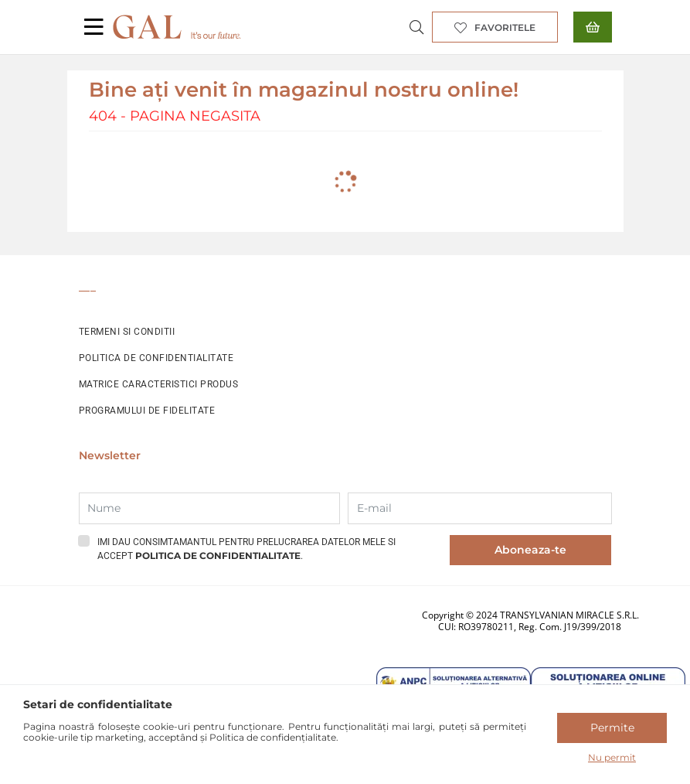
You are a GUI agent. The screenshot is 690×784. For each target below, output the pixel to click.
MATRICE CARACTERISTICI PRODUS (159, 384)
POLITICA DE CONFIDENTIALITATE (156, 358)
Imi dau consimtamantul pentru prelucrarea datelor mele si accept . (246, 549)
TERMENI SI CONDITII (127, 332)
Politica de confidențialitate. (274, 737)
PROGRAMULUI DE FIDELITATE (147, 411)
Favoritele (505, 27)
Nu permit (612, 757)
